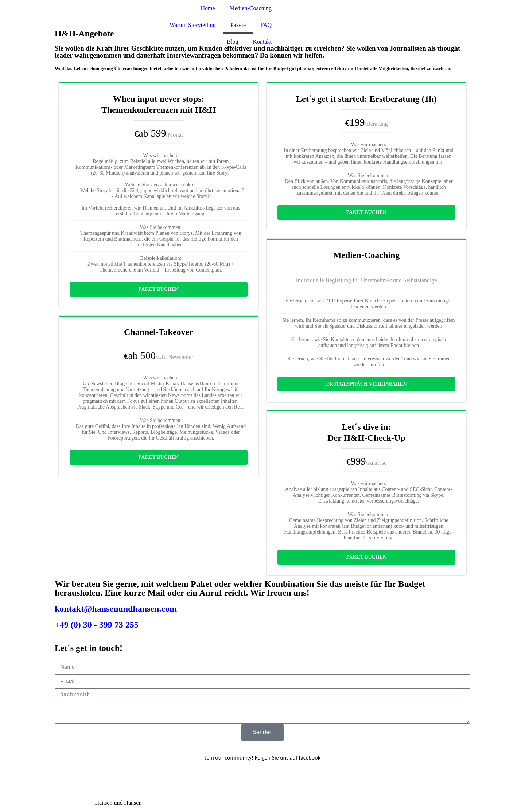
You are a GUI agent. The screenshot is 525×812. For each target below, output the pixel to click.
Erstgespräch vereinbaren (366, 384)
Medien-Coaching (251, 8)
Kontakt (262, 42)
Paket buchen (159, 289)
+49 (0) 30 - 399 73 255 (97, 625)
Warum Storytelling (192, 25)
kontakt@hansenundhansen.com (116, 609)
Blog (232, 42)
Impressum (68, 803)
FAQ (266, 25)
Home (208, 8)
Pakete (238, 25)
